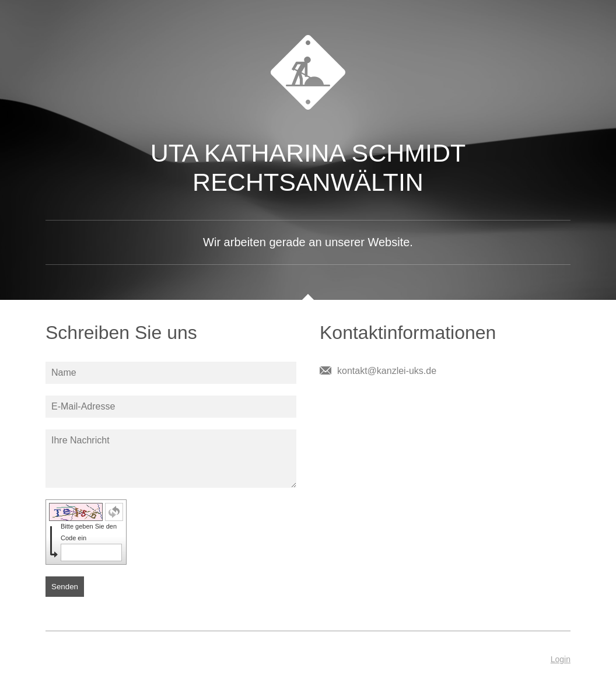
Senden (65, 587)
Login (561, 659)
